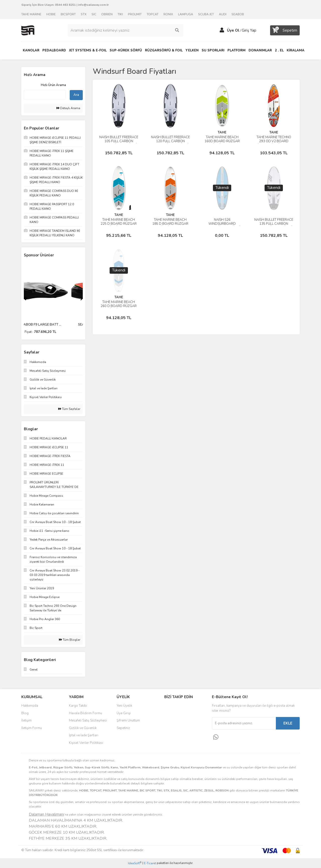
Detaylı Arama (68, 108)
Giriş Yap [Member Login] (249, 30)
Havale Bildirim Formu (86, 713)
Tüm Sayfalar (69, 409)
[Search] (126, 30)
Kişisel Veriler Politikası (86, 743)
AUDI (223, 14)
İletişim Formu (32, 728)
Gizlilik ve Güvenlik (83, 728)
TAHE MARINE (31, 14)
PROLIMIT (135, 14)
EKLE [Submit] (288, 723)
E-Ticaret (150, 863)
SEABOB (238, 14)
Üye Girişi (124, 713)
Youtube (181, 729)
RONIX (168, 14)
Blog (25, 713)
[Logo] (28, 30)
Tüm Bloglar (70, 640)
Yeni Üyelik (124, 706)
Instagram (181, 718)
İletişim (26, 720)
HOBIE (51, 14)
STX (84, 14)
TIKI (120, 14)
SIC (94, 14)
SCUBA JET (206, 14)
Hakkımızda (30, 706)
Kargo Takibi (78, 706)
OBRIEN (107, 14)
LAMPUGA (186, 14)
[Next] (82, 299)
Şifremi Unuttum (128, 720)
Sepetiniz (123, 728)
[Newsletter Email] (244, 723)
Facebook (181, 707)
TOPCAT (153, 14)
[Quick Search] (45, 95)
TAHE (222, 132)
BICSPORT (68, 14)
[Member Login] (222, 30)
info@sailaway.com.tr (93, 5)
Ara (76, 95)
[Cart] (285, 30)
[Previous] (25, 299)
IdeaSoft (135, 863)
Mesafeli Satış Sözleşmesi (88, 720)
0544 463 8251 (65, 5)
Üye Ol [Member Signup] (233, 30)
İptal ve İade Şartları (84, 735)
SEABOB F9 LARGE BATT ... (53, 325)
